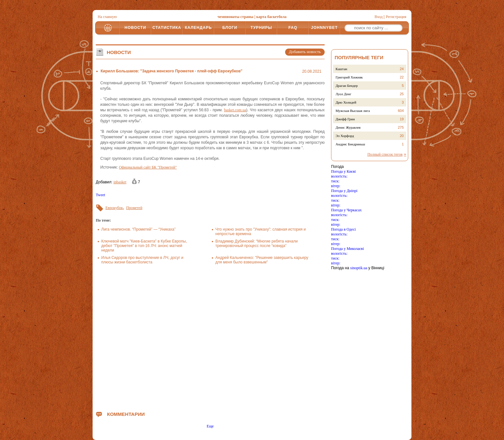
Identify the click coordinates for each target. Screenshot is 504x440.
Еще (210, 426)
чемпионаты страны (235, 17)
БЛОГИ (230, 28)
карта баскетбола (271, 17)
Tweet (100, 195)
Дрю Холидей (346, 102)
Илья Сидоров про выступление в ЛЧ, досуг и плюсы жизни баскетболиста (142, 260)
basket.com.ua (235, 110)
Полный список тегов (385, 154)
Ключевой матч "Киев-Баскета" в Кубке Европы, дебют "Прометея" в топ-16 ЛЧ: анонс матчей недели (144, 246)
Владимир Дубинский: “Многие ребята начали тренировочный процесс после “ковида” (256, 243)
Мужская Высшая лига (353, 111)
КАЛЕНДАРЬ (198, 28)
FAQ (293, 28)
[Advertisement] (210, 336)
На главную (107, 17)
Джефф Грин (345, 119)
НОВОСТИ (135, 28)
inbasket (120, 182)
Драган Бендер (347, 86)
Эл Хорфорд (345, 136)
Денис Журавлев (348, 127)
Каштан (341, 69)
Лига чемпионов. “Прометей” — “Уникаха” (138, 229)
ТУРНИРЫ (261, 28)
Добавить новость (305, 52)
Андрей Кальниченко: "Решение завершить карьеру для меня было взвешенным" (262, 260)
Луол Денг (343, 94)
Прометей (134, 208)
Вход (378, 17)
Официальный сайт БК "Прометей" (148, 167)
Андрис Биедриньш (350, 144)
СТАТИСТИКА (167, 28)
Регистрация (396, 17)
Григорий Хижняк (349, 77)
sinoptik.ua (359, 268)
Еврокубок (114, 208)
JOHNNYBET (324, 28)
